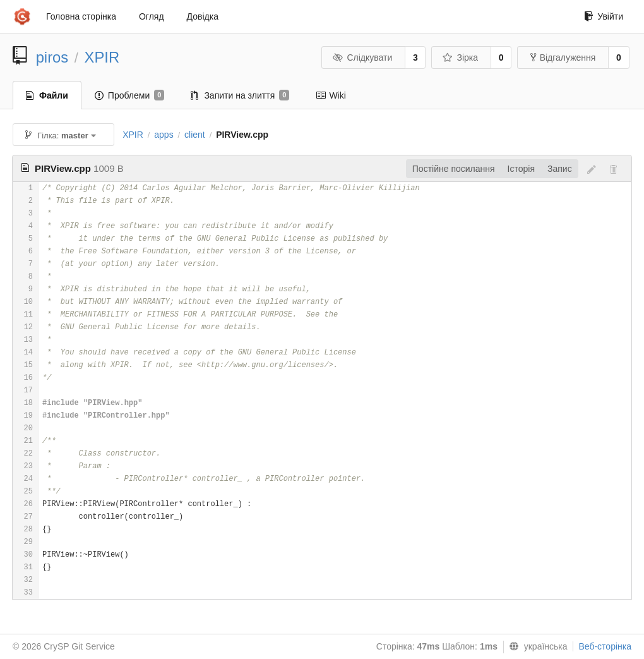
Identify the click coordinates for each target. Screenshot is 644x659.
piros (52, 57)
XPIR (102, 57)
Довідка (203, 16)
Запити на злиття (240, 95)
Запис (560, 169)
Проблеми (130, 95)
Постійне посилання (454, 169)
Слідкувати (362, 57)
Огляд (152, 16)
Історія (521, 169)
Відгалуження (563, 57)
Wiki (331, 95)
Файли (47, 95)
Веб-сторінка (605, 646)
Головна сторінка (81, 16)
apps (164, 135)
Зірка (460, 57)
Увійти (604, 16)
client (195, 135)
